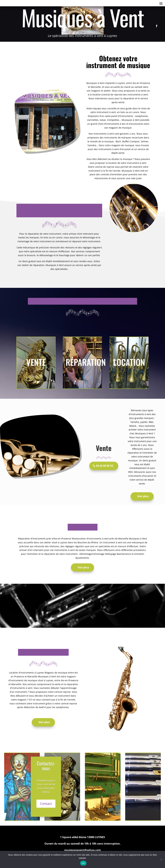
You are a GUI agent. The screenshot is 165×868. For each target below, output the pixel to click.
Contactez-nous (46, 766)
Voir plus (143, 496)
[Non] (161, 859)
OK (83, 863)
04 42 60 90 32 (105, 466)
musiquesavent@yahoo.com (83, 850)
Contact (46, 804)
